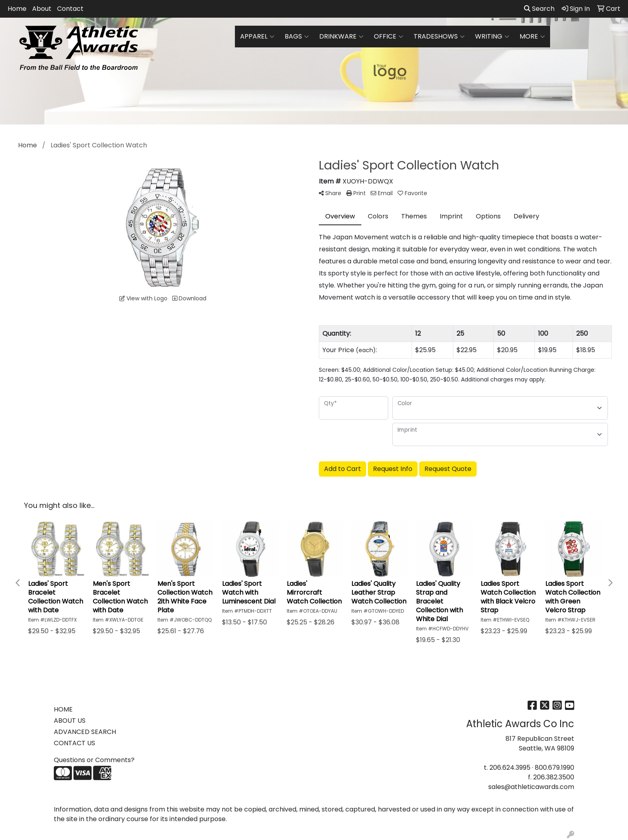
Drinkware (341, 37)
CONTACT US (74, 743)
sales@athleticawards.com (531, 787)
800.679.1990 (555, 768)
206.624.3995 (510, 768)
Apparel (257, 37)
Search (539, 9)
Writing (492, 37)
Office (388, 37)
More (532, 37)
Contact (70, 9)
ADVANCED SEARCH (85, 732)
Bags (297, 37)
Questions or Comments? (94, 760)
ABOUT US (70, 721)
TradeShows (439, 37)
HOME (63, 709)
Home (17, 9)
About (42, 9)
